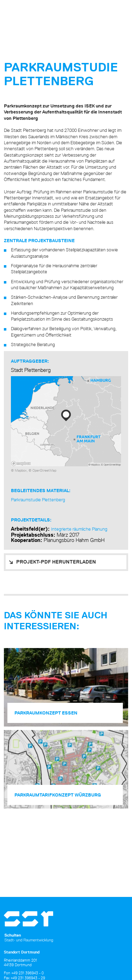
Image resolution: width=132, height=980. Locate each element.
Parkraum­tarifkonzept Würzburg (58, 795)
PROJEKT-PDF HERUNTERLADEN (56, 562)
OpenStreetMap (44, 470)
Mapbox (21, 470)
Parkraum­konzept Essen (46, 713)
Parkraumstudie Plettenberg (38, 500)
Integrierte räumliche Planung (79, 529)
